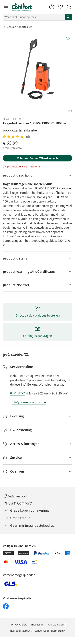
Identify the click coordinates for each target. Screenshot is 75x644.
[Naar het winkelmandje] (69, 7)
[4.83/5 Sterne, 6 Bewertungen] (16, 137)
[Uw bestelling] (37, 430)
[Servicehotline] (37, 367)
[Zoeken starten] (68, 17)
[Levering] (37, 416)
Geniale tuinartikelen (18, 27)
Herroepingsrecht (21, 631)
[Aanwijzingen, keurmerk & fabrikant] (37, 272)
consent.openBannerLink (50, 631)
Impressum (37, 624)
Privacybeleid (19, 624)
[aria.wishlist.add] (68, 39)
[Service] (37, 458)
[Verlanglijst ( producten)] (60, 7)
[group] (37, 69)
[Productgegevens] (37, 258)
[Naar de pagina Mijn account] (52, 7)
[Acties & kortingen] (37, 444)
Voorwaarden (56, 624)
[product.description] (37, 175)
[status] (33, 17)
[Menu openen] (6, 7)
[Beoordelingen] (37, 285)
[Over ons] (37, 471)
